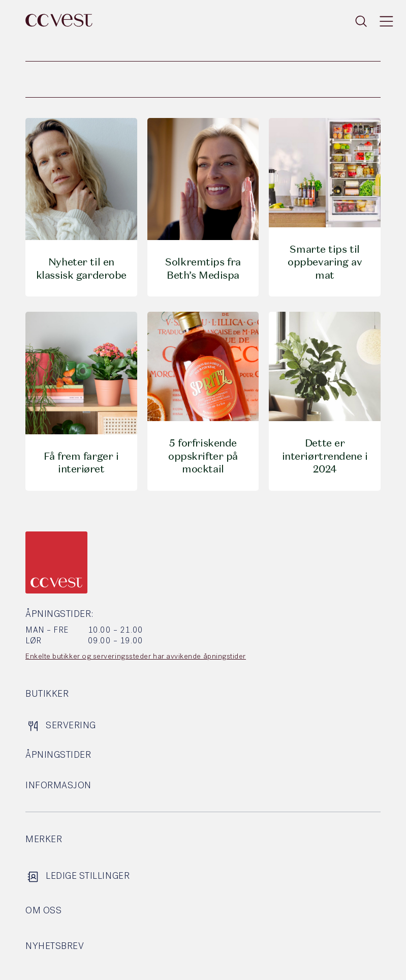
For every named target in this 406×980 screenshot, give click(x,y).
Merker (44, 840)
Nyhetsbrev (55, 947)
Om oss (43, 911)
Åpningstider (58, 755)
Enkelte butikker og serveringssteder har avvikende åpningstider (136, 657)
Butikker (47, 694)
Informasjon (58, 786)
